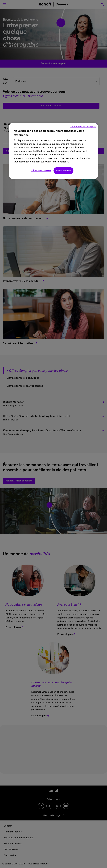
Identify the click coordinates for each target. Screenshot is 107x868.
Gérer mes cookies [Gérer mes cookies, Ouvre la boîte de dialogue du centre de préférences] (41, 171)
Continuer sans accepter (83, 127)
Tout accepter (64, 171)
